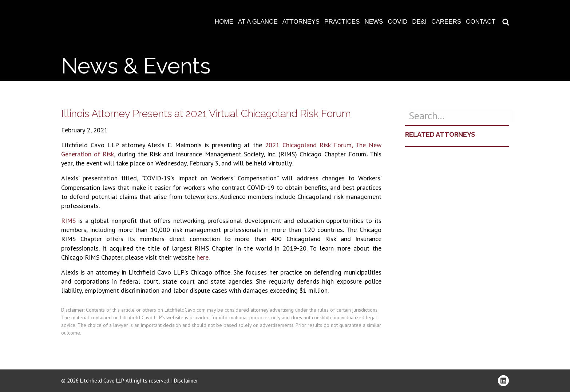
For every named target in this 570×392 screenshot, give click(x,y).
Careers (446, 22)
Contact (481, 22)
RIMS (68, 221)
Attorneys (301, 22)
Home (224, 22)
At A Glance (258, 22)
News (374, 22)
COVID (397, 22)
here (203, 257)
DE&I (419, 22)
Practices (342, 22)
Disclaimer (186, 381)
